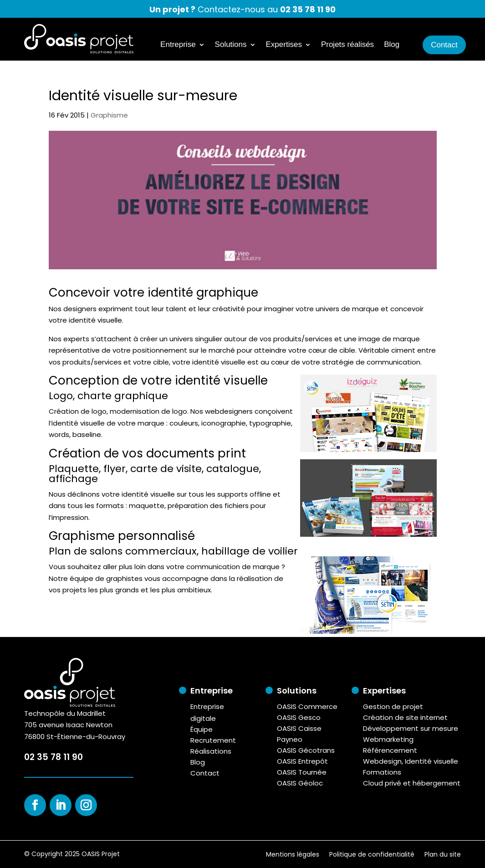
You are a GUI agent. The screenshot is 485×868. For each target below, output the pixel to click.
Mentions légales (293, 854)
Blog (392, 45)
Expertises (284, 45)
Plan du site (443, 854)
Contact (444, 45)
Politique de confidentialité (372, 854)
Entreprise (178, 45)
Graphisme (109, 115)
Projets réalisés (347, 45)
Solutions (231, 45)
